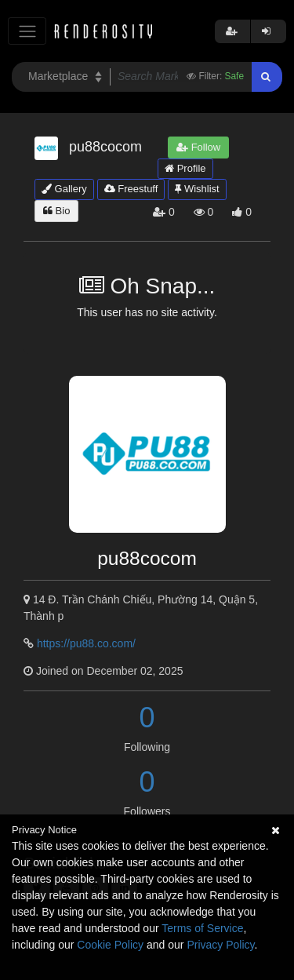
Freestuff (131, 189)
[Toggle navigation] (27, 31)
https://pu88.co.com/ (86, 643)
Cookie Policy (110, 945)
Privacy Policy (220, 945)
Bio (56, 211)
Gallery (64, 189)
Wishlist (197, 189)
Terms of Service (202, 928)
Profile (185, 168)
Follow (198, 147)
